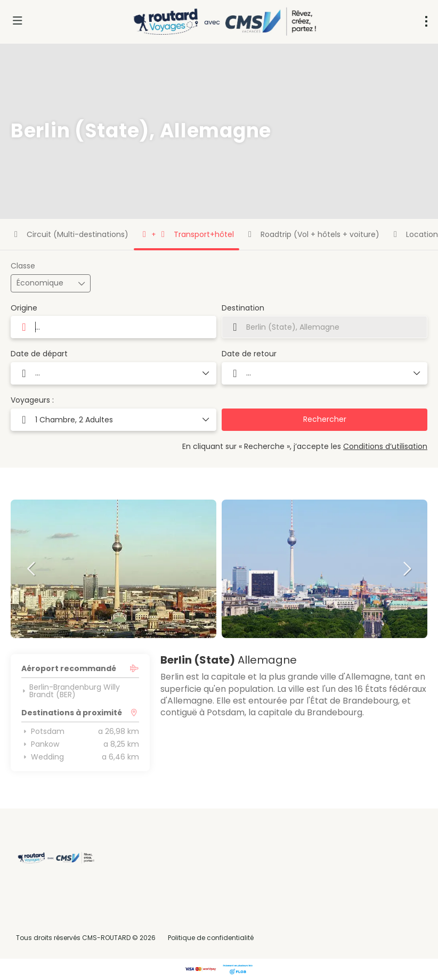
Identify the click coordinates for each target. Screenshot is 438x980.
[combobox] (113, 327)
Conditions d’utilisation (385, 446)
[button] (32, 569)
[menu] (426, 21)
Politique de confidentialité (211, 938)
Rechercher (325, 419)
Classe (23, 266)
